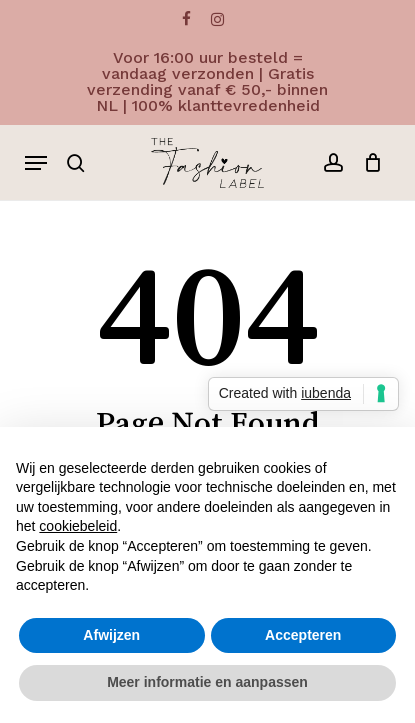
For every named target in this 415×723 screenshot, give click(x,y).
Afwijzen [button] (111, 635)
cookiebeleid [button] (78, 526)
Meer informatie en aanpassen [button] (207, 682)
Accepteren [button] (303, 635)
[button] (36, 163)
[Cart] (367, 163)
